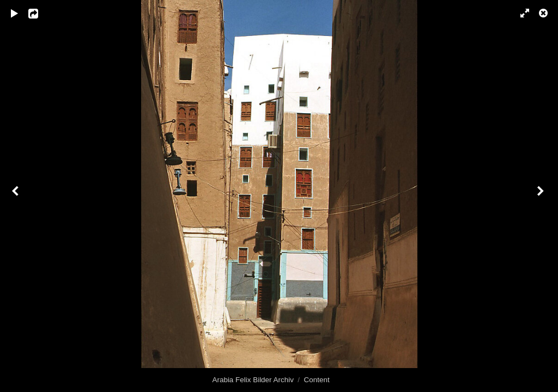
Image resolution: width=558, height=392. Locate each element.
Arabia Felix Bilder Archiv (253, 380)
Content (317, 380)
